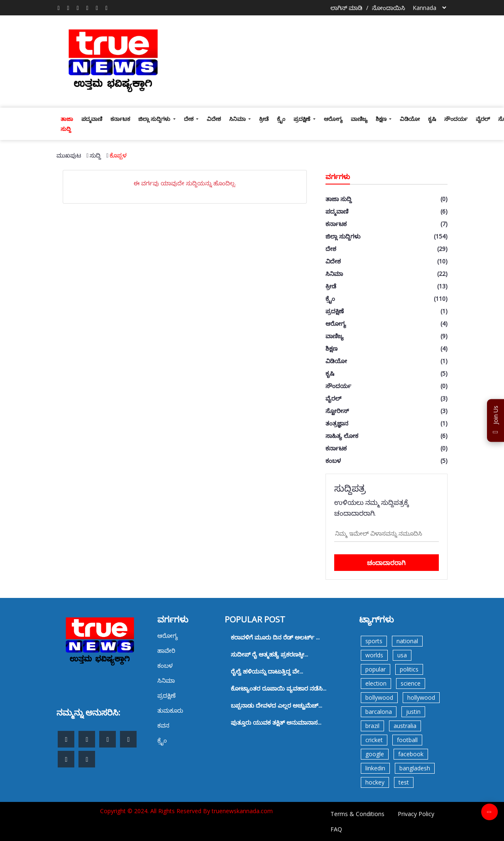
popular (376, 669)
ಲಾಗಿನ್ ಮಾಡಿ (346, 8)
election (376, 683)
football (407, 740)
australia (405, 726)
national (407, 641)
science (411, 683)
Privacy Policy (416, 814)
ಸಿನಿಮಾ (238, 119)
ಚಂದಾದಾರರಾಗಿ (386, 563)
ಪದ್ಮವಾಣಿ (92, 119)
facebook (411, 754)
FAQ (336, 829)
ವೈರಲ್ (483, 119)
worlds (374, 655)
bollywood (379, 697)
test (404, 782)
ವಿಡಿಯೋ (410, 119)
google (375, 754)
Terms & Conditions (357, 814)
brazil (372, 726)
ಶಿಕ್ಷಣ (382, 119)
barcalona (379, 712)
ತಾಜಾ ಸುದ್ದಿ (67, 124)
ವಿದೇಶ (214, 119)
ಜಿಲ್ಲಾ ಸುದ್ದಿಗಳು (155, 119)
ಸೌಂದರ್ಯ (456, 119)
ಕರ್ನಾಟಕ (120, 119)
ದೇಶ (189, 119)
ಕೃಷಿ (432, 119)
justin (413, 712)
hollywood (421, 697)
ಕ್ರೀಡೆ (264, 119)
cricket (374, 740)
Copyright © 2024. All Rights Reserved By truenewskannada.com (186, 811)
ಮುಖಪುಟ (69, 155)
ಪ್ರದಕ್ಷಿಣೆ (302, 119)
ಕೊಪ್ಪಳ (118, 155)
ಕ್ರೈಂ (281, 119)
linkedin (375, 768)
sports (374, 641)
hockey (375, 782)
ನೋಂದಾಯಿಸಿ (389, 8)
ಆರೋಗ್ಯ (333, 119)
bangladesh (415, 768)
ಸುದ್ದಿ (95, 155)
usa (402, 655)
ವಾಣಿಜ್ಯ (359, 119)
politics (409, 669)
